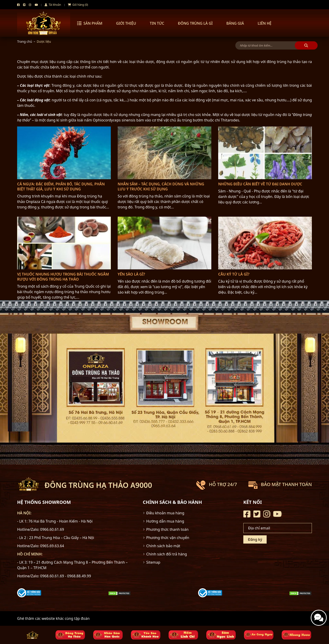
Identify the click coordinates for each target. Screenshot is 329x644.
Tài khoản (53, 5)
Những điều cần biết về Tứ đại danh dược (260, 184)
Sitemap (153, 562)
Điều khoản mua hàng (165, 513)
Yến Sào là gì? (131, 274)
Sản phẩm (90, 23)
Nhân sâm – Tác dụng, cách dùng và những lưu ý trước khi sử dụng (161, 187)
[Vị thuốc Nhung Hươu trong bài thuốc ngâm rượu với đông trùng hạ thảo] (64, 243)
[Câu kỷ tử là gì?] (265, 243)
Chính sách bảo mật (163, 546)
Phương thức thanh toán (167, 529)
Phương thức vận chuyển (168, 538)
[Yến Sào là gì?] (164, 243)
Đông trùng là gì (195, 23)
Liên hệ (265, 23)
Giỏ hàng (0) (78, 5)
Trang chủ (25, 41)
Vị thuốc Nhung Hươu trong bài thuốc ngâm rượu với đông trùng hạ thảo (63, 277)
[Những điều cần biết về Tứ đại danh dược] (265, 153)
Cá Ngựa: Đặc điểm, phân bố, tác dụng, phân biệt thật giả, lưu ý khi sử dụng (61, 187)
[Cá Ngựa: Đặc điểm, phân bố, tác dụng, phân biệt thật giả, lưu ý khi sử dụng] (64, 153)
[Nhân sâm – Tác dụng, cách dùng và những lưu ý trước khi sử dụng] (164, 153)
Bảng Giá (235, 23)
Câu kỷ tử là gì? (234, 274)
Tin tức (157, 23)
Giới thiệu (126, 23)
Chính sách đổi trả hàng (167, 554)
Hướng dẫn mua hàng (165, 521)
